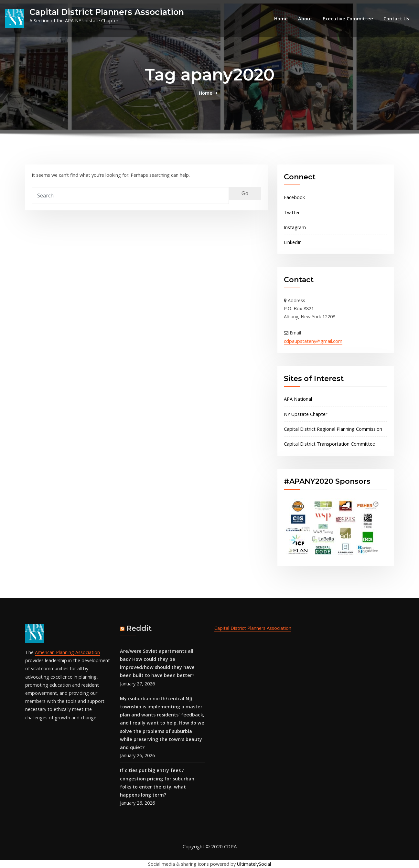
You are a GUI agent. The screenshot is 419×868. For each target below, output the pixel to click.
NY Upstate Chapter (306, 414)
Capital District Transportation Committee (329, 444)
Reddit (139, 628)
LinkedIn (293, 242)
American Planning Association (67, 652)
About (305, 19)
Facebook (294, 197)
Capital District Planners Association (107, 12)
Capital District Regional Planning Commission (333, 429)
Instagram (295, 227)
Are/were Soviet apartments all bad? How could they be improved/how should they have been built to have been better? (157, 663)
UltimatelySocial (254, 864)
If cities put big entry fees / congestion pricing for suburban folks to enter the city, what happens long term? (157, 783)
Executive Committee (348, 19)
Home (281, 19)
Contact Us (396, 19)
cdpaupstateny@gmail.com (313, 341)
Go (245, 193)
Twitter (292, 212)
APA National (298, 399)
